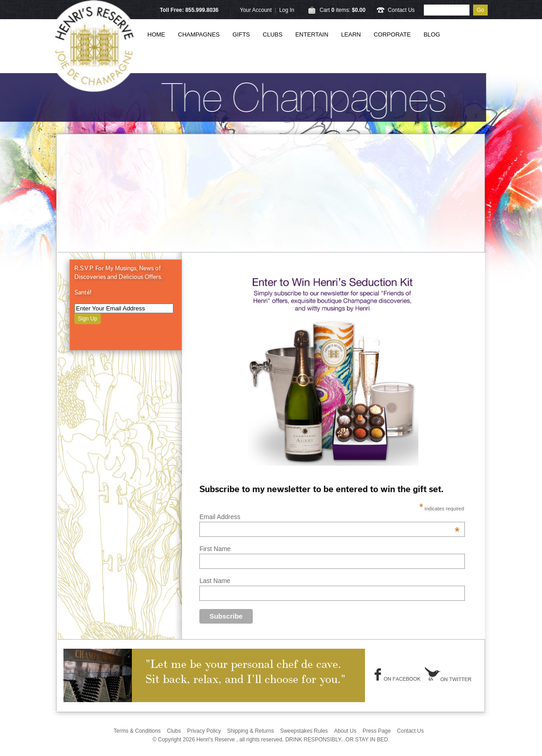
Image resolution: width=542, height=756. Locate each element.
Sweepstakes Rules (304, 731)
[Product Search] (447, 10)
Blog (432, 34)
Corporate (392, 34)
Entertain (312, 34)
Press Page (377, 731)
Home (156, 34)
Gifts (241, 34)
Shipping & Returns (251, 731)
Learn (351, 34)
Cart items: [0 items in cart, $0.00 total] (342, 10)
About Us (345, 731)
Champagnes (199, 34)
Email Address (329, 517)
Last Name (215, 581)
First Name (215, 549)
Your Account (256, 10)
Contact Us (401, 10)
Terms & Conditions (137, 731)
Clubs (273, 34)
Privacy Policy (204, 731)
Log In (287, 10)
